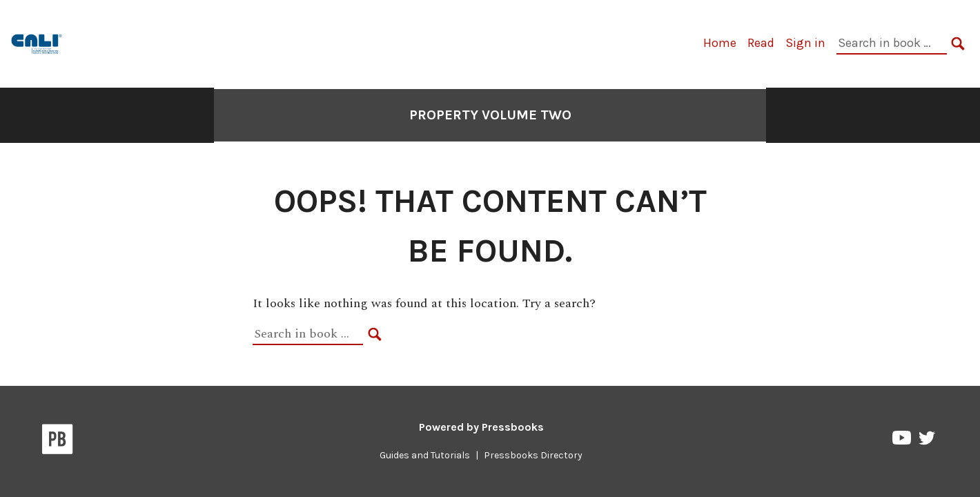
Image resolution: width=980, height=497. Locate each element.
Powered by (481, 427)
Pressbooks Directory (533, 455)
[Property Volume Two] (37, 42)
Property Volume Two (490, 115)
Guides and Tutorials (425, 455)
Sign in (805, 43)
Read (761, 43)
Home (720, 43)
